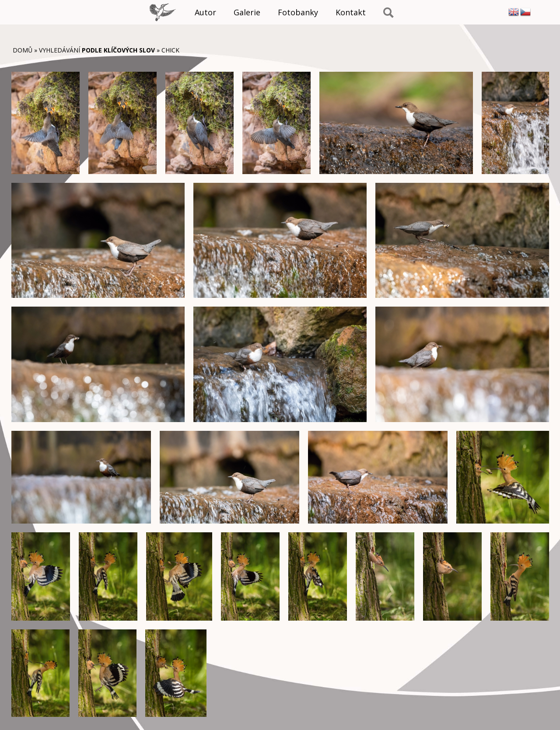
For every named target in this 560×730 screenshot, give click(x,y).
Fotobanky (298, 12)
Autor (205, 12)
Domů (23, 50)
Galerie (247, 12)
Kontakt (351, 12)
